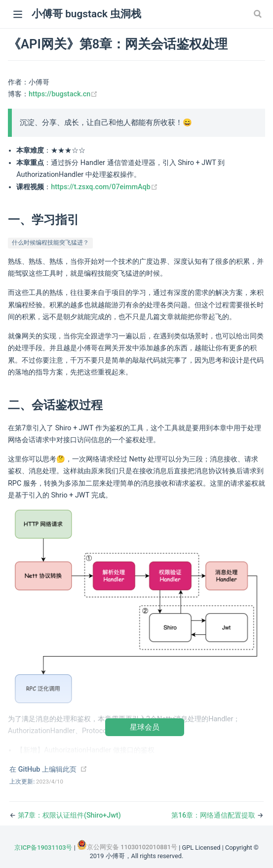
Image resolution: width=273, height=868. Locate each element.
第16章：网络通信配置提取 (214, 815)
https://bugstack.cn (63, 94)
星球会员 (145, 727)
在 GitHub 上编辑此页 (43, 769)
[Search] (259, 14)
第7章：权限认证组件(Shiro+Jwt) (69, 815)
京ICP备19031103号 (43, 847)
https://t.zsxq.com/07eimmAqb (104, 187)
